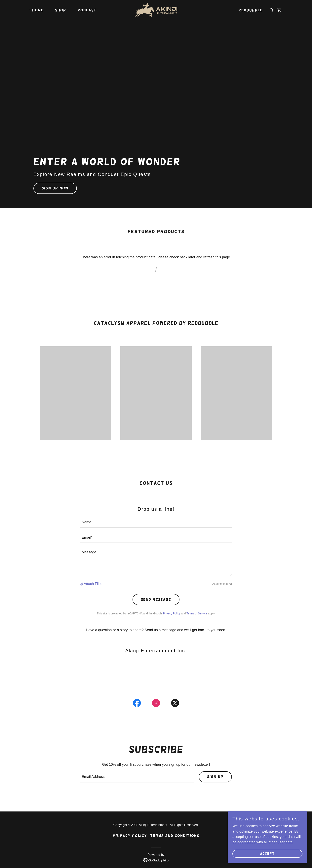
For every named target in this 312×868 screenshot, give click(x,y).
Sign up (215, 777)
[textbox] (156, 522)
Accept (267, 862)
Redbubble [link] (251, 10)
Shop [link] (61, 10)
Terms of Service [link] (197, 613)
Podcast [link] (87, 10)
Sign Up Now (55, 188)
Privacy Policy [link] (172, 613)
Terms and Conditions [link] (175, 836)
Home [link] (38, 10)
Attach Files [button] (93, 584)
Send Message (156, 599)
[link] (156, 10)
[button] (82, 584)
